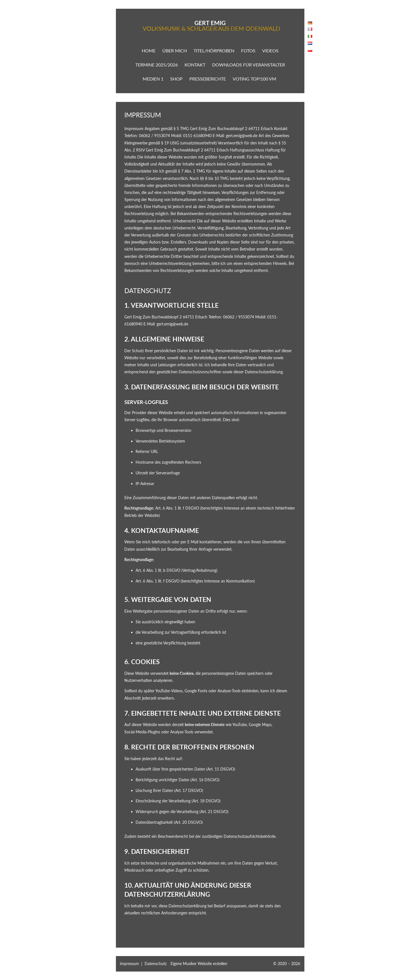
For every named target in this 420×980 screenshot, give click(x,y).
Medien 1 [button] (153, 79)
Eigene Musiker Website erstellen (199, 964)
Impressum (129, 964)
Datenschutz (156, 964)
